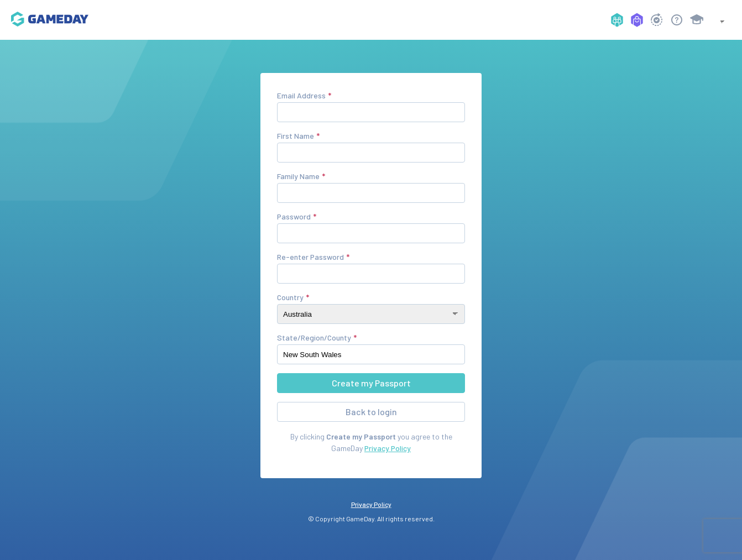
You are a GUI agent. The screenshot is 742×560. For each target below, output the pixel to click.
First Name (296, 136)
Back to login (371, 412)
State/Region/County (314, 337)
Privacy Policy (388, 448)
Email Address (301, 95)
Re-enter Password (310, 257)
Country (290, 297)
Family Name (298, 176)
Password (294, 216)
